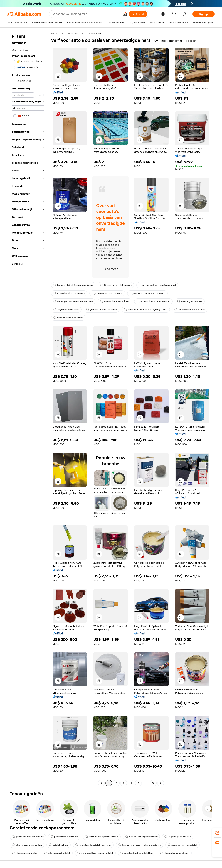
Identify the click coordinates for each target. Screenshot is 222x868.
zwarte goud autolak (190, 301)
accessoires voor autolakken (153, 301)
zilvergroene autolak (25, 853)
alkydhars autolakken (66, 310)
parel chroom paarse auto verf (147, 293)
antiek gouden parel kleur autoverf (73, 301)
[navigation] (28, 409)
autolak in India (59, 845)
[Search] (138, 14)
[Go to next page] (161, 783)
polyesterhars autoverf (64, 837)
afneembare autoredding (27, 845)
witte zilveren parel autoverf (102, 837)
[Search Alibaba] (86, 14)
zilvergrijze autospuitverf (115, 301)
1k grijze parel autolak (178, 837)
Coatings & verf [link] (94, 33)
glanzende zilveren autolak (28, 837)
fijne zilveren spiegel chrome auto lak (140, 845)
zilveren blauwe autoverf (175, 853)
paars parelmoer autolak (183, 845)
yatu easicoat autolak (57, 853)
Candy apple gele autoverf (107, 293)
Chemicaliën (72, 33)
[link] (217, 833)
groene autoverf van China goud (157, 285)
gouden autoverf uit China (102, 310)
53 (153, 783)
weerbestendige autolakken (137, 853)
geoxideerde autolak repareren (93, 845)
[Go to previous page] (101, 783)
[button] (125, 14)
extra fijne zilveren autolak (69, 293)
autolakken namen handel (190, 310)
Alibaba (55, 33)
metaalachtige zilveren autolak (95, 853)
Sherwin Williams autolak (68, 318)
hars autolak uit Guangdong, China (73, 285)
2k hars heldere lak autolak (116, 285)
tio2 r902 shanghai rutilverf (141, 837)
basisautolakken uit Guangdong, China (146, 310)
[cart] (174, 15)
